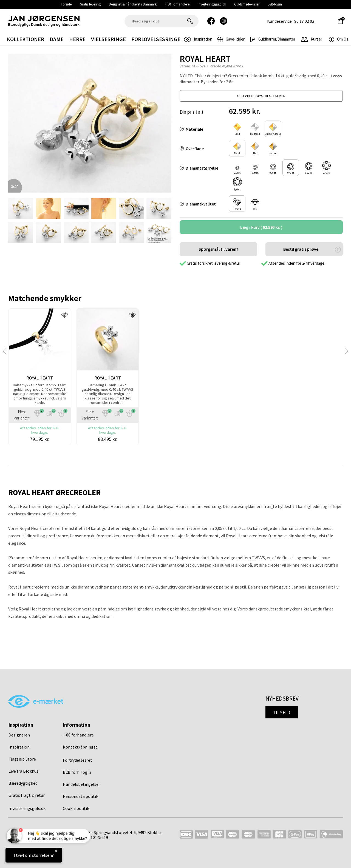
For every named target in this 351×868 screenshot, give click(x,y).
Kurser (312, 39)
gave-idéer (231, 39)
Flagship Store (22, 759)
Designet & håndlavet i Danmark (133, 4)
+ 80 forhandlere (78, 735)
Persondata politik (80, 796)
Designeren (19, 735)
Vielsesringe (108, 39)
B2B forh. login (77, 772)
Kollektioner (26, 39)
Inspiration (19, 747)
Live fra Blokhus (23, 771)
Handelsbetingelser (81, 784)
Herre (77, 39)
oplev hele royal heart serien (261, 96)
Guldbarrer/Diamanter (273, 39)
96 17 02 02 (304, 21)
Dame (57, 39)
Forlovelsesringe (156, 39)
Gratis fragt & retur (27, 795)
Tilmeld (282, 712)
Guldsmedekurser (247, 4)
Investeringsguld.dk (212, 4)
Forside (66, 4)
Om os (339, 39)
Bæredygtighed (23, 783)
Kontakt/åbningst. (80, 747)
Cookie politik (76, 808)
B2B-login (275, 4)
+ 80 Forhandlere (177, 4)
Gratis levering (90, 4)
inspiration (198, 39)
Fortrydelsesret (77, 760)
